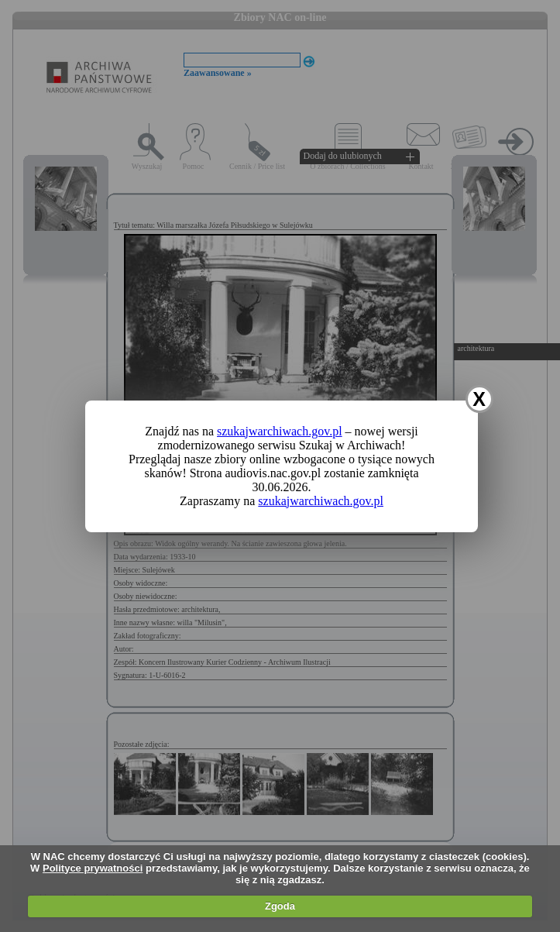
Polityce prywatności (93, 868)
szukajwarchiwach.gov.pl (280, 431)
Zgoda (280, 906)
